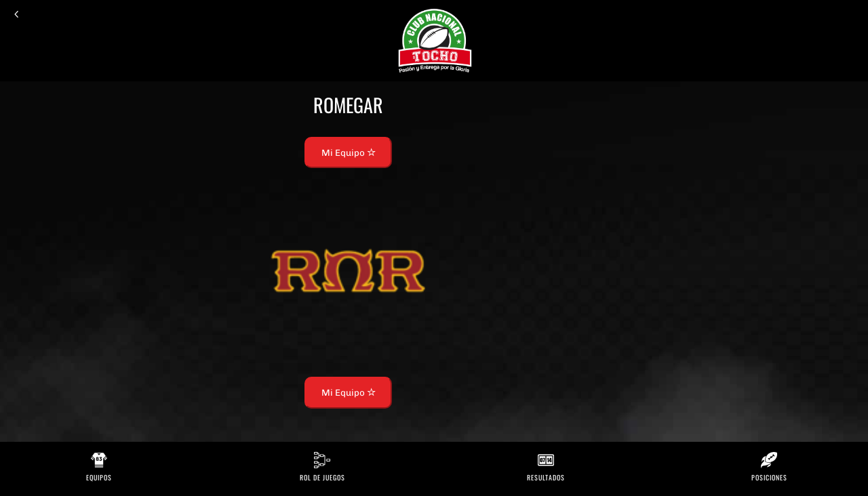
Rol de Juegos (322, 477)
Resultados (546, 477)
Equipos (99, 477)
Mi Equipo (349, 152)
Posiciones (769, 477)
